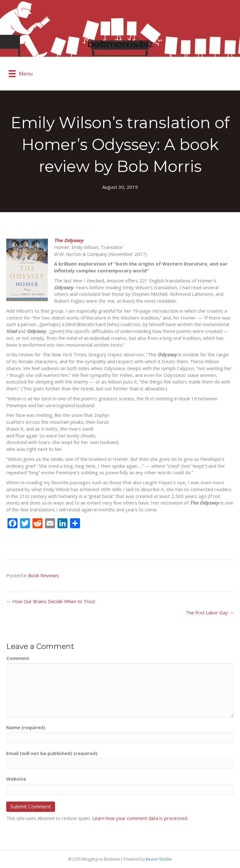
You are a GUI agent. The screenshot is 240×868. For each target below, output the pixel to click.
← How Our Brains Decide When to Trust (51, 601)
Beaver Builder (159, 859)
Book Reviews (43, 575)
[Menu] (21, 74)
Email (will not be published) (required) (52, 753)
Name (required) (26, 727)
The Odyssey (69, 240)
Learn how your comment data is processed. (140, 818)
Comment (18, 658)
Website (16, 779)
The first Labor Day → (210, 612)
